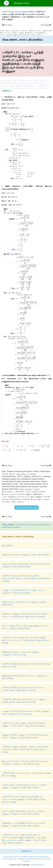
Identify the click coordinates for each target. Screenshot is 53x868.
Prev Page (7, 25)
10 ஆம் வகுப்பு (14, 12)
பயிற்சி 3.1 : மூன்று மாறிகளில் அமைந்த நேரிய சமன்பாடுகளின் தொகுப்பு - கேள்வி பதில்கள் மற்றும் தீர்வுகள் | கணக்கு (26, 578)
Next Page (46, 25)
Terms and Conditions (21, 857)
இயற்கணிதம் (7, 545)
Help (10, 859)
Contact (5, 859)
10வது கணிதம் (28, 12)
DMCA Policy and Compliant (39, 857)
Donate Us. (27, 861)
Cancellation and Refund (25, 859)
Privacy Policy (9, 857)
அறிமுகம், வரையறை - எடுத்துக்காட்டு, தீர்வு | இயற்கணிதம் (26, 555)
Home (4, 12)
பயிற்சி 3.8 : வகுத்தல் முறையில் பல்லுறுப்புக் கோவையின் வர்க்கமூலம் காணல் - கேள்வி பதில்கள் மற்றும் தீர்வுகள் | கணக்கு (25, 749)
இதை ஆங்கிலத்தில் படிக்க (26, 507)
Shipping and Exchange (42, 859)
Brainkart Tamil (22, 3)
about (14, 859)
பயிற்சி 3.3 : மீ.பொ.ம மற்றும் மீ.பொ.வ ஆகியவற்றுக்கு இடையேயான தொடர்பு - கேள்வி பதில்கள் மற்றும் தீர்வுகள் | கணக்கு (26, 640)
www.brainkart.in (37, 865)
